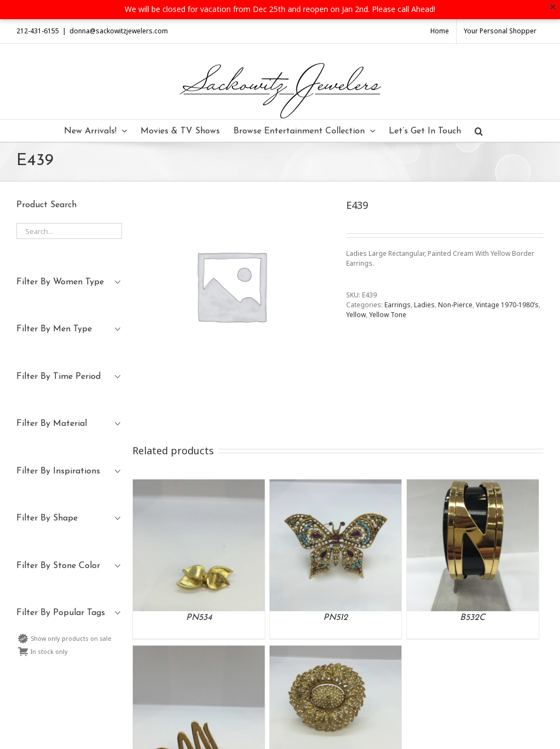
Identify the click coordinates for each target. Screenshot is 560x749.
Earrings (398, 305)
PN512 (336, 618)
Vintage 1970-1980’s (507, 305)
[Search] (479, 131)
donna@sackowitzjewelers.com (119, 31)
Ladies (424, 305)
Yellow (356, 315)
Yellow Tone (388, 315)
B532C (472, 618)
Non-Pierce (455, 305)
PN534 (199, 618)
